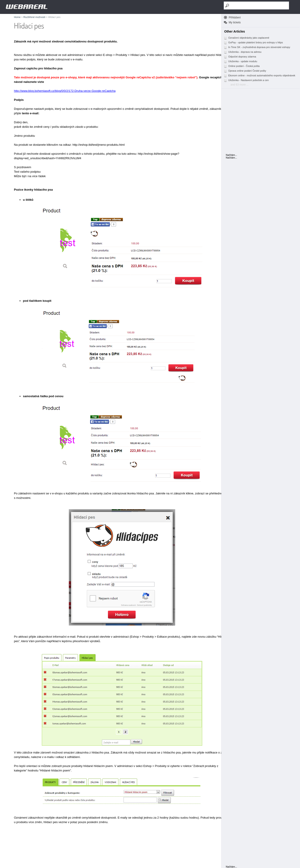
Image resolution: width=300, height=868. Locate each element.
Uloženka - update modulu (240, 61)
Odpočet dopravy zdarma (240, 57)
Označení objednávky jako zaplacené (246, 38)
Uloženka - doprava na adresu (243, 52)
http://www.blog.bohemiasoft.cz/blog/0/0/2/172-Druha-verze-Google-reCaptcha (65, 91)
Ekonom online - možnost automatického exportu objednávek (260, 75)
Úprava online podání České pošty (245, 71)
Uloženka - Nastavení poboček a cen (246, 80)
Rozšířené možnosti (34, 17)
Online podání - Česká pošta (242, 66)
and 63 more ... (240, 85)
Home (17, 17)
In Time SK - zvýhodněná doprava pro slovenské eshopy (257, 47)
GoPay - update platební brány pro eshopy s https (253, 42)
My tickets (235, 22)
